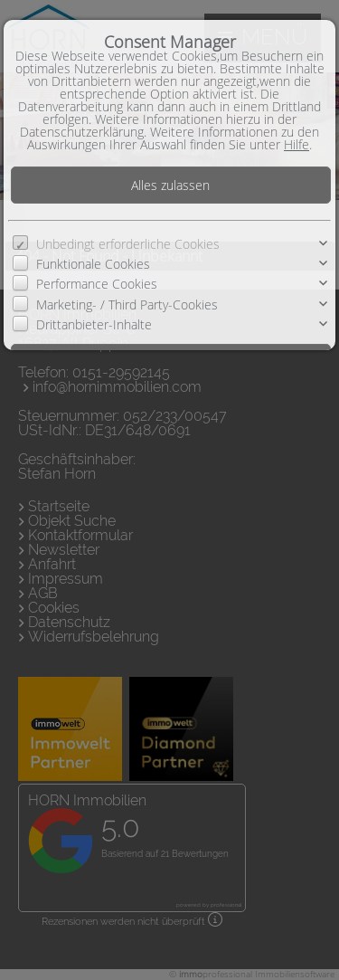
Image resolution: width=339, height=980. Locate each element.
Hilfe (297, 144)
